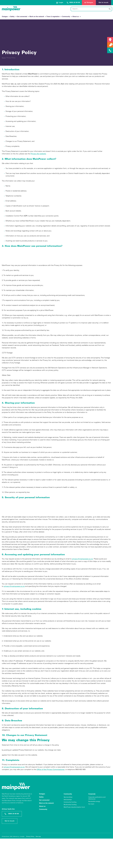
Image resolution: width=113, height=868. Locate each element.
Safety (13, 17)
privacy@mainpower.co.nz (82, 559)
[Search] (110, 9)
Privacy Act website (38, 154)
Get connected (23, 17)
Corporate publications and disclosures (97, 798)
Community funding (70, 802)
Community (67, 17)
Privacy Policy (30, 837)
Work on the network (38, 17)
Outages (6, 17)
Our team (91, 804)
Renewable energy (94, 802)
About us (76, 17)
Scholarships (68, 800)
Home (4, 58)
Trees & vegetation (54, 17)
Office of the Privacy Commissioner (51, 770)
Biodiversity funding (70, 805)
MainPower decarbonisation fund (74, 807)
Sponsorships (68, 797)
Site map (38, 837)
